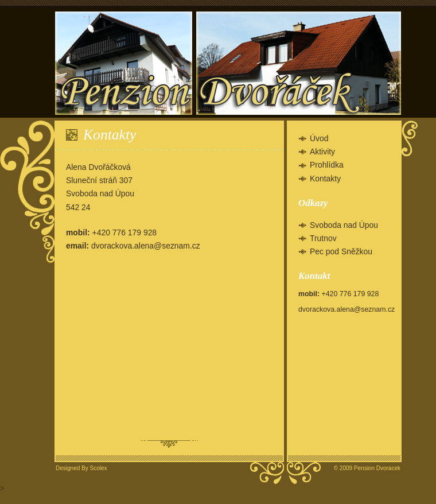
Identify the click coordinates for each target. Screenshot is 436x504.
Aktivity (322, 152)
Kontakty (325, 179)
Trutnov (323, 238)
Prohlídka (327, 165)
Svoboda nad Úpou (344, 225)
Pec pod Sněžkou (341, 251)
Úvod (319, 138)
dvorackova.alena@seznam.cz (146, 246)
